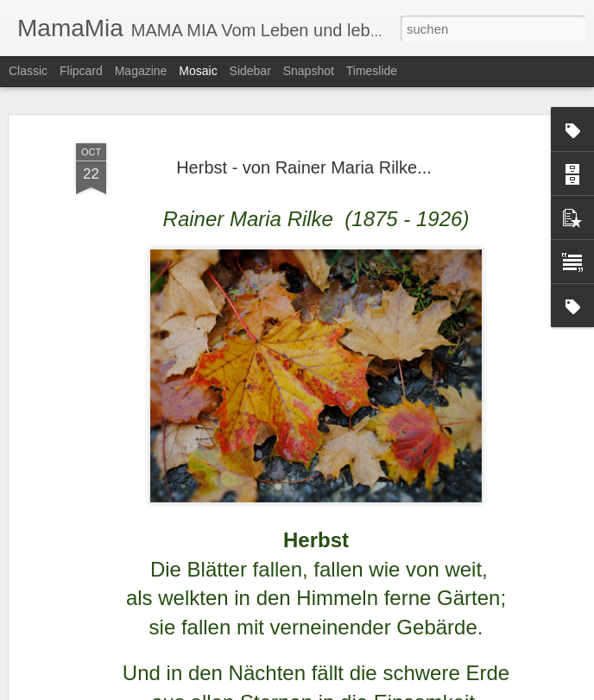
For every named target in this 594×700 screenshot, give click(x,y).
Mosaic (198, 71)
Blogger (360, 691)
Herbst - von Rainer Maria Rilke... (304, 100)
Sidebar (250, 71)
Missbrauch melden (422, 691)
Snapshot (309, 71)
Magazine (141, 71)
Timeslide (372, 71)
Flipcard (81, 71)
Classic (28, 71)
